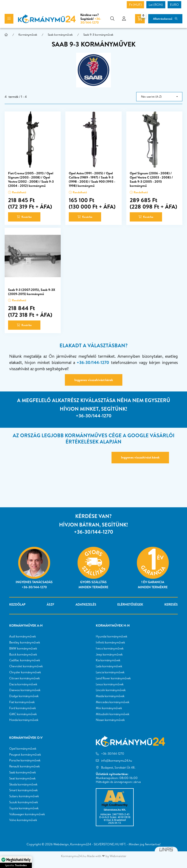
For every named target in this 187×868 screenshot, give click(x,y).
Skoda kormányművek (23, 785)
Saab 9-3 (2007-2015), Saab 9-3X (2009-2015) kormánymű (32, 292)
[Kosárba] (24, 217)
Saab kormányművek (60, 35)
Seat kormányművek (22, 779)
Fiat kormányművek (22, 702)
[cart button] (140, 19)
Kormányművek (28, 35)
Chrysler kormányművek (25, 672)
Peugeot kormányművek (25, 755)
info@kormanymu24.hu (117, 760)
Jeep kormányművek (109, 655)
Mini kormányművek (109, 708)
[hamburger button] (9, 19)
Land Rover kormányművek (113, 678)
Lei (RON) (156, 5)
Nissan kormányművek (110, 720)
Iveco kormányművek (110, 649)
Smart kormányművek (23, 790)
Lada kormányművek (109, 666)
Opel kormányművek (23, 749)
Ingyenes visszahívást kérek (94, 380)
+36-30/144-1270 (91, 21)
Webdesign (61, 844)
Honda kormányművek (24, 720)
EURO (174, 5)
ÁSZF (50, 604)
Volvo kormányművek (23, 820)
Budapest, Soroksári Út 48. (118, 767)
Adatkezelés (86, 604)
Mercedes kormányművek (113, 702)
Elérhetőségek (130, 604)
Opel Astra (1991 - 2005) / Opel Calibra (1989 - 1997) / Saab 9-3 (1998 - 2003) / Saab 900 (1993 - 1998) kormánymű (92, 180)
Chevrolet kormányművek (26, 666)
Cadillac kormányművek (25, 660)
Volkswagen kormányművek (27, 814)
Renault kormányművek (24, 766)
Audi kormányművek (23, 637)
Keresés (171, 604)
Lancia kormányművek (110, 672)
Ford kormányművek (23, 708)
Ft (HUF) (135, 5)
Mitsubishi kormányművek (113, 714)
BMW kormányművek (23, 649)
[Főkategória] (6, 35)
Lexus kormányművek (110, 684)
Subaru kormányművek (24, 796)
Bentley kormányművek (25, 643)
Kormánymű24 (81, 844)
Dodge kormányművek (24, 696)
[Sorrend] (159, 97)
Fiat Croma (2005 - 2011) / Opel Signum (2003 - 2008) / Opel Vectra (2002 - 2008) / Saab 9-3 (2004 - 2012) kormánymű (31, 180)
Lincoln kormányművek (111, 690)
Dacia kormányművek (23, 684)
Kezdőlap (17, 604)
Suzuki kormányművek (24, 802)
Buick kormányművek (23, 655)
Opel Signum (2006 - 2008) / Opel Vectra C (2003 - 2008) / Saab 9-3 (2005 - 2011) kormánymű (151, 180)
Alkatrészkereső (163, 19)
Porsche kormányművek (25, 760)
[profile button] (124, 19)
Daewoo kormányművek (25, 690)
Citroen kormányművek (24, 678)
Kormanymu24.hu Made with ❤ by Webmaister (94, 856)
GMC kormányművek (23, 714)
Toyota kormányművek (24, 808)
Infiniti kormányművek (110, 643)
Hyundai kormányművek (112, 637)
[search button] (112, 19)
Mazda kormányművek (110, 696)
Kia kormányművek (108, 660)
